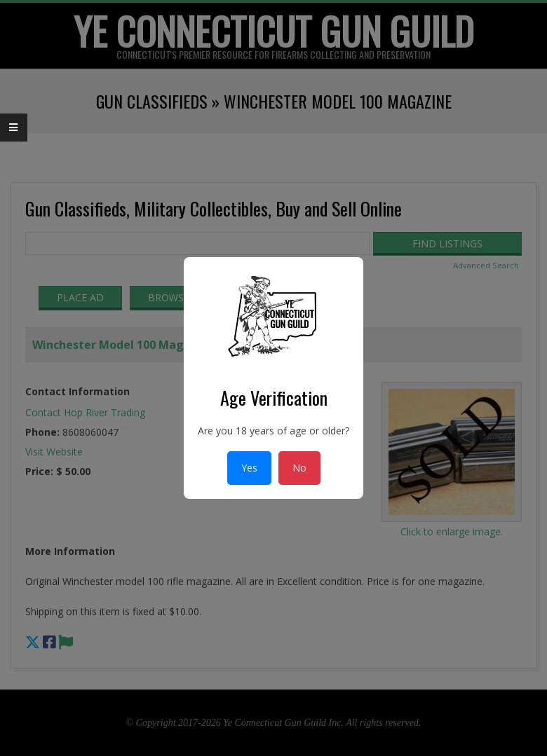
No (299, 468)
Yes (249, 468)
